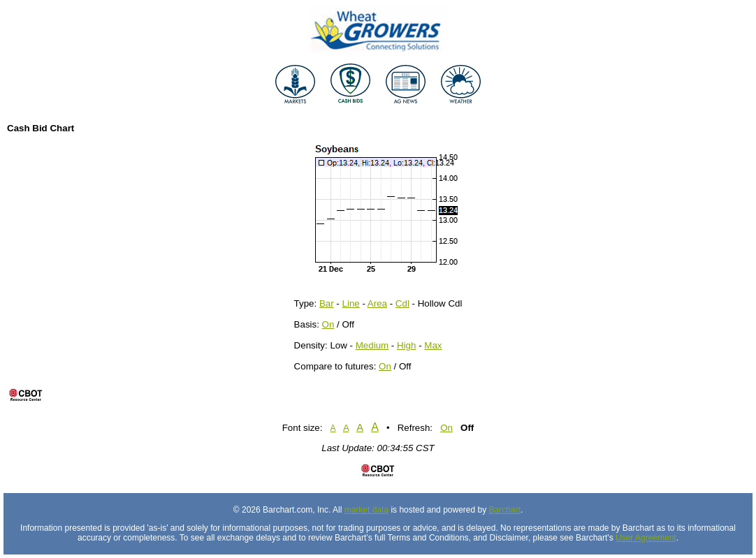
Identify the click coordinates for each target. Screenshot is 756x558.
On (328, 324)
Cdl (402, 303)
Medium (372, 345)
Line (351, 303)
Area (377, 303)
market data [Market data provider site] (366, 510)
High (406, 345)
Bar (327, 303)
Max (433, 345)
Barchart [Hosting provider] (505, 510)
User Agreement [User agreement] (646, 538)
